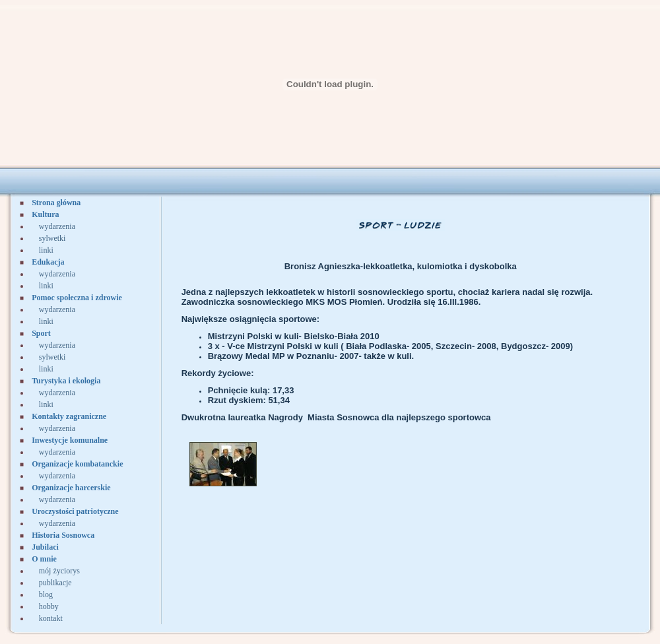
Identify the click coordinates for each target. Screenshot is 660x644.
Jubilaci (45, 547)
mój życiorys (59, 571)
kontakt (51, 618)
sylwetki (52, 238)
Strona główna (56, 203)
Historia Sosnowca (63, 535)
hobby (49, 606)
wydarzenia (57, 226)
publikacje (55, 583)
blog (46, 595)
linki (46, 250)
